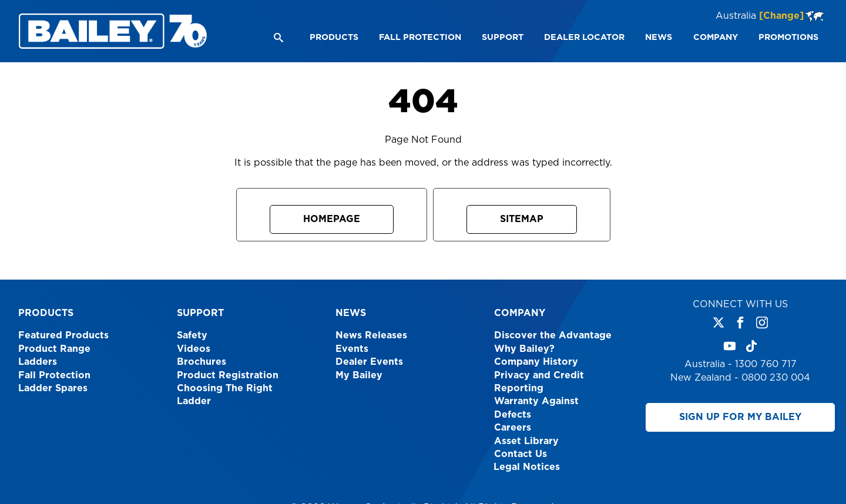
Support (200, 313)
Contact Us (521, 454)
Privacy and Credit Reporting (539, 382)
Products (46, 313)
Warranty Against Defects (536, 408)
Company (520, 313)
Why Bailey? (524, 349)
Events (352, 349)
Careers (513, 428)
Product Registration (228, 375)
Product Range (54, 349)
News (351, 313)
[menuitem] (333, 38)
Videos (194, 349)
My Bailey (359, 375)
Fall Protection (54, 375)
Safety (192, 335)
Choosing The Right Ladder (225, 395)
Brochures (202, 362)
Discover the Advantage (553, 335)
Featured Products (63, 335)
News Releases (371, 335)
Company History (536, 362)
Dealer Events (369, 362)
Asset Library (526, 441)
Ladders (38, 362)
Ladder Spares (53, 388)
